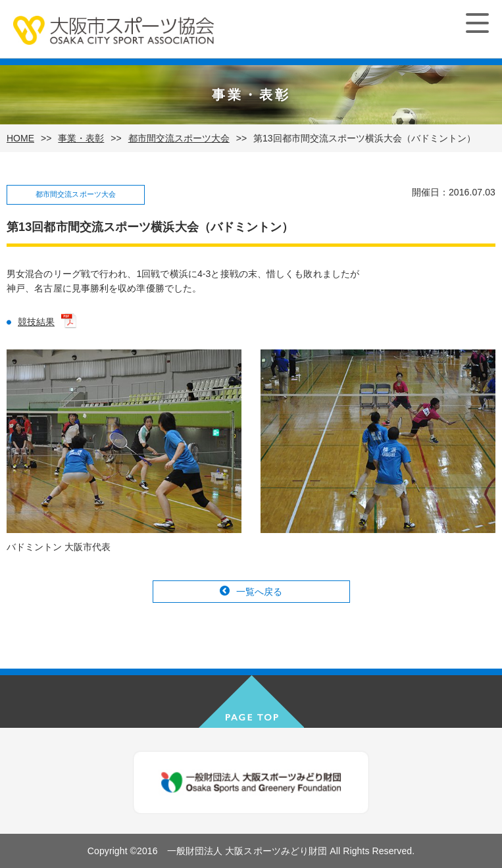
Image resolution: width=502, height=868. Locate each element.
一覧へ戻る (260, 592)
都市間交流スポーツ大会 (179, 138)
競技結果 (36, 322)
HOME (20, 138)
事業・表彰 (81, 138)
